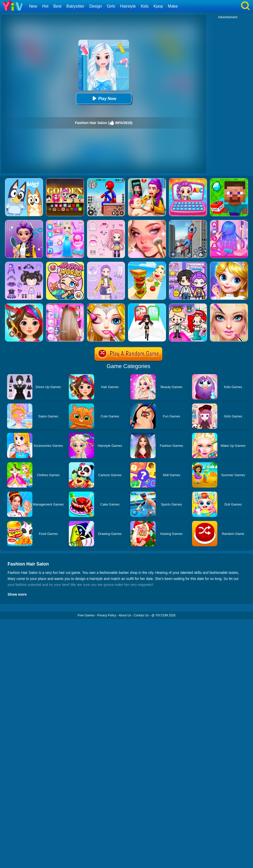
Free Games (86, 615)
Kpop (158, 6)
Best (57, 6)
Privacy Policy (107, 615)
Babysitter (75, 6)
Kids (145, 6)
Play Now (104, 98)
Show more (17, 594)
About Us (125, 615)
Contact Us (141, 615)
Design (96, 6)
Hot (45, 6)
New (33, 6)
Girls (111, 6)
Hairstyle (128, 6)
